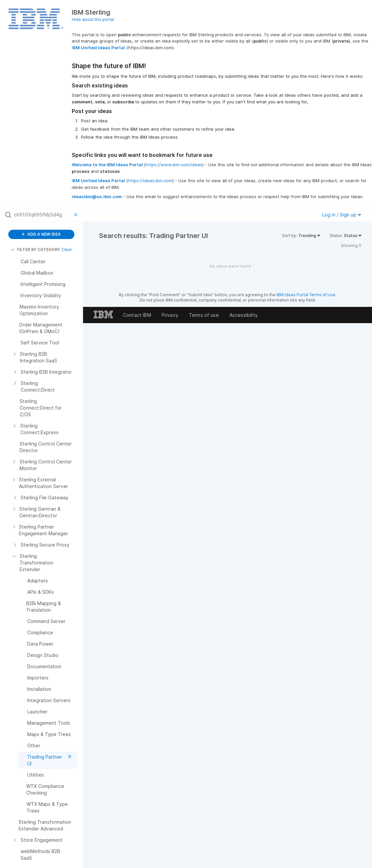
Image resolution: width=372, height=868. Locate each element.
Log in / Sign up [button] (342, 215)
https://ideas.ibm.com (150, 181)
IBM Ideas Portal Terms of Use (306, 295)
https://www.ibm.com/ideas (174, 165)
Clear (67, 249)
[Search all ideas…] (43, 215)
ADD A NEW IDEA (41, 234)
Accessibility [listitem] (244, 315)
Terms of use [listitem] (204, 315)
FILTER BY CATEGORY (35, 249)
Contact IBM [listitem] (137, 315)
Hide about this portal (93, 19)
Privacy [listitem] (170, 315)
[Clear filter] (77, 215)
